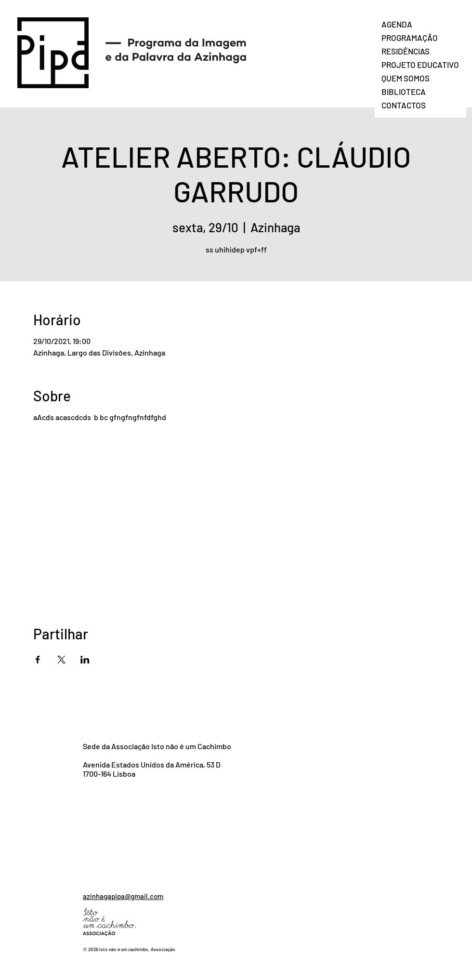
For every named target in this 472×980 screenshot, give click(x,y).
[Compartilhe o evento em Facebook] (38, 660)
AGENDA (397, 24)
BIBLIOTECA (404, 92)
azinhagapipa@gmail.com (123, 896)
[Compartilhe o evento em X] (61, 660)
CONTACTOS (404, 105)
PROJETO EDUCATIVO (420, 65)
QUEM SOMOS (406, 78)
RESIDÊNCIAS (406, 51)
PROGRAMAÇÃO (410, 38)
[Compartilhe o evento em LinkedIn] (85, 660)
